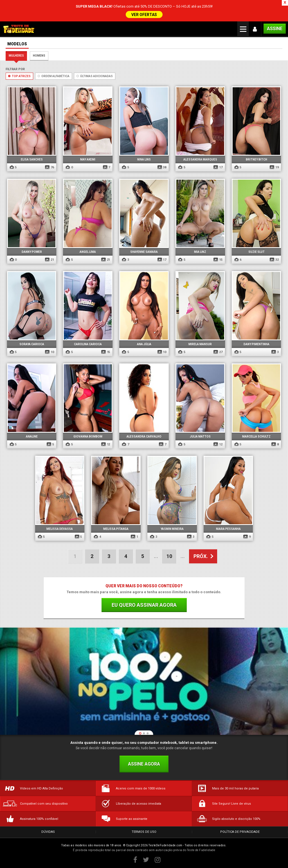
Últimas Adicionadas (95, 76)
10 (49, 352)
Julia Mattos (200, 437)
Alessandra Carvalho (144, 437)
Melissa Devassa (60, 529)
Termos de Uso (144, 832)
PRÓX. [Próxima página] (201, 556)
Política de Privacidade (240, 832)
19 (274, 167)
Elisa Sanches (32, 159)
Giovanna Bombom (88, 437)
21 (49, 260)
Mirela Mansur (200, 344)
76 (49, 167)
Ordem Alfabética (54, 76)
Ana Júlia (144, 344)
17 (218, 167)
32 (274, 260)
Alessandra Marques (200, 159)
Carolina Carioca (88, 344)
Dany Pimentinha (256, 344)
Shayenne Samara (144, 252)
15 (218, 260)
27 (218, 352)
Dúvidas (48, 832)
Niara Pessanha (228, 529)
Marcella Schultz (256, 437)
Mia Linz (200, 252)
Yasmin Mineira (172, 529)
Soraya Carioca (32, 344)
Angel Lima (88, 252)
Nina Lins (144, 159)
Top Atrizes (19, 76)
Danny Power (32, 252)
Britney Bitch (256, 159)
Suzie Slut (256, 252)
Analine (32, 437)
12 (106, 444)
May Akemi (88, 159)
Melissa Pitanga (116, 529)
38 (162, 167)
